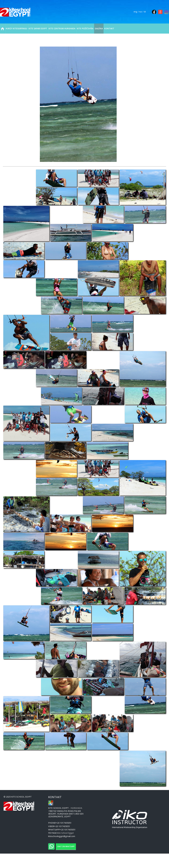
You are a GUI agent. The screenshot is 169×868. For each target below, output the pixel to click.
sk (145, 12)
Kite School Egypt (65, 833)
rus (141, 12)
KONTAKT (109, 28)
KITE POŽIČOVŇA (85, 28)
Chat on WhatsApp (66, 846)
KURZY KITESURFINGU (16, 28)
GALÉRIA (99, 28)
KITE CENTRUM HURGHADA (62, 28)
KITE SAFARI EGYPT (38, 28)
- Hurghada (65, 808)
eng (135, 12)
